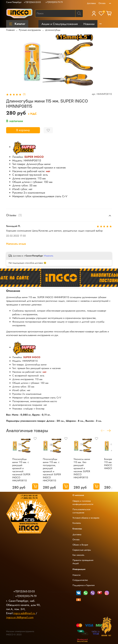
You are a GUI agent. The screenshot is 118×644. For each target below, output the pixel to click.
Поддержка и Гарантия (84, 585)
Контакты (77, 523)
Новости (77, 575)
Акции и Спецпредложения (60, 24)
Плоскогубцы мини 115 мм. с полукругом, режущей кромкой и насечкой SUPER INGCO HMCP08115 (52, 470)
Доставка (91, 3)
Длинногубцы (53, 30)
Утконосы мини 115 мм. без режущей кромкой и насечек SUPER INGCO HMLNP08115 (82, 468)
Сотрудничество (80, 580)
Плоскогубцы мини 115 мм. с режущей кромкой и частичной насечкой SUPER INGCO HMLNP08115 (21, 470)
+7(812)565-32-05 (32, 2)
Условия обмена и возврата (86, 518)
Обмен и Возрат (80, 545)
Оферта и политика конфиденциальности (83, 503)
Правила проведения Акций (83, 562)
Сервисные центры (82, 550)
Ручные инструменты (30, 30)
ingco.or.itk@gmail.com (20, 617)
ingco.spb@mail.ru (24, 613)
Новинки (89, 24)
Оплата (102, 3)
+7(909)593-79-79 (54, 2)
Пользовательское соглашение (81, 511)
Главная (10, 30)
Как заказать (78, 555)
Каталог (17, 24)
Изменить (49, 256)
